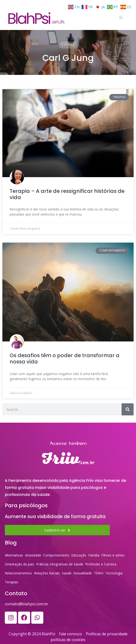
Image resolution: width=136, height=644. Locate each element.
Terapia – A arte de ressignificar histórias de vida (67, 194)
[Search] (128, 409)
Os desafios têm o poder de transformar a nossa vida (65, 358)
